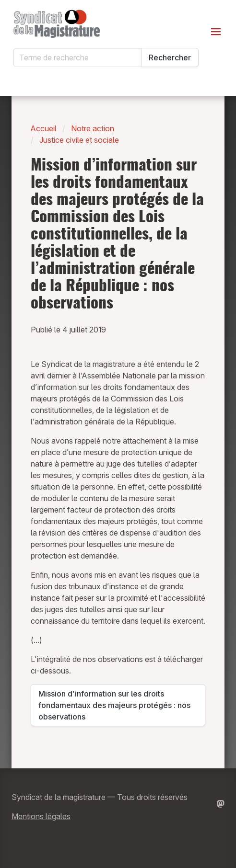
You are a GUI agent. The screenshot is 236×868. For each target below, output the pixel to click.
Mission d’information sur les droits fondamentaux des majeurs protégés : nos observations (114, 705)
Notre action (93, 128)
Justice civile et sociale (79, 140)
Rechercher (170, 57)
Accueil (44, 128)
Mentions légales (41, 816)
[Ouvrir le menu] (216, 32)
